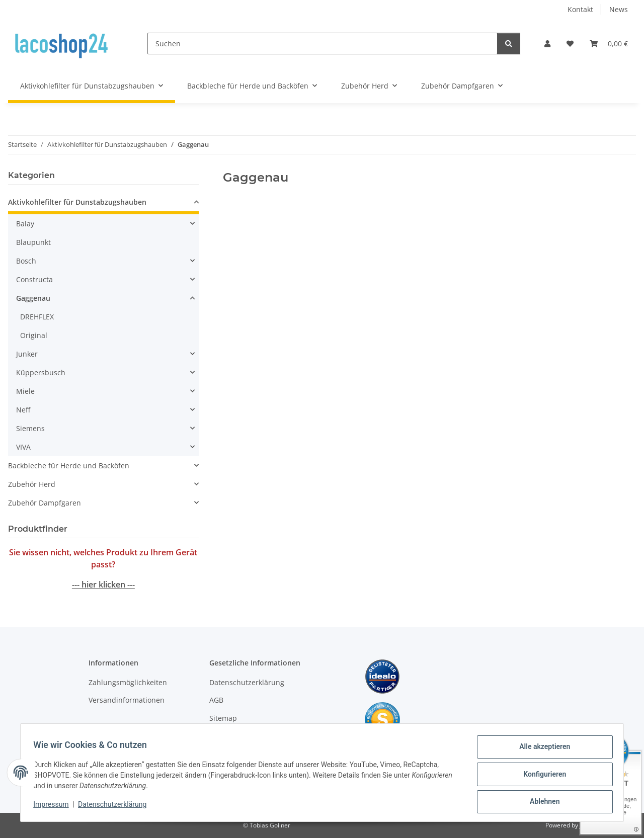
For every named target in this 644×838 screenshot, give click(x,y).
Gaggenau (33, 298)
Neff (23, 410)
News (619, 9)
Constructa (34, 279)
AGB (216, 700)
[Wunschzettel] (570, 44)
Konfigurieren (541, 776)
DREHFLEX (37, 317)
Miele (25, 391)
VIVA (23, 447)
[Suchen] (323, 44)
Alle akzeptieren (541, 750)
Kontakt (580, 9)
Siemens (30, 428)
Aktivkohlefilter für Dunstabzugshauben (77, 202)
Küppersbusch (41, 372)
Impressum (54, 807)
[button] (547, 44)
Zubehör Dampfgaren (45, 503)
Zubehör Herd (32, 484)
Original (34, 335)
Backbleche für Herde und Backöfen (69, 466)
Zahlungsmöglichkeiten (128, 682)
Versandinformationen (127, 700)
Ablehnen (541, 802)
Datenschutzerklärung (116, 807)
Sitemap (223, 718)
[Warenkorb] (609, 44)
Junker (27, 354)
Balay (25, 224)
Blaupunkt (33, 242)
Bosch (26, 261)
